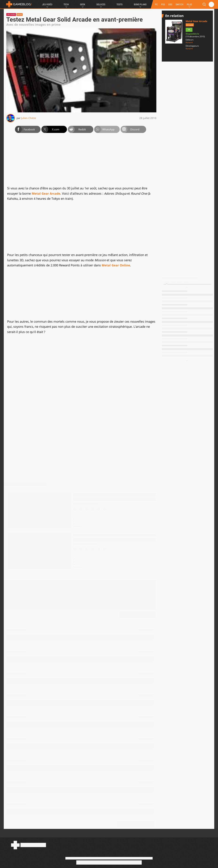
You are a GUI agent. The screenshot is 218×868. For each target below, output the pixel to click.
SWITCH (180, 4)
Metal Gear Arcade (46, 193)
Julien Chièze (29, 118)
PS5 (163, 4)
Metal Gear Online (116, 265)
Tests (119, 4)
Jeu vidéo (11, 15)
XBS (170, 4)
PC (156, 4)
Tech (66, 4)
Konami (189, 42)
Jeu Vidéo (47, 4)
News (20, 15)
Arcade (190, 25)
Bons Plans (140, 4)
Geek (83, 4)
